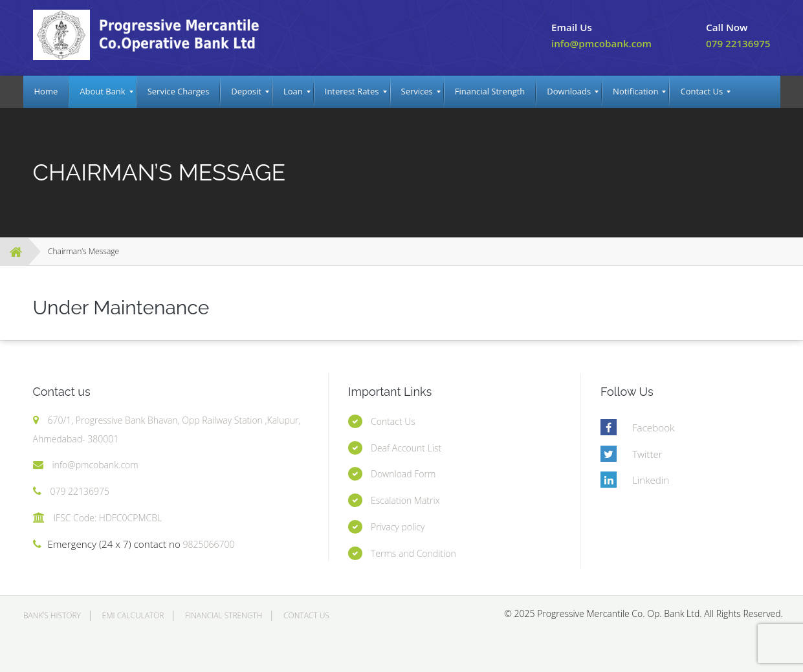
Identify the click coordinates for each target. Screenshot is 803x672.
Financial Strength (224, 615)
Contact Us (393, 421)
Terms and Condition (413, 553)
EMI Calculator (133, 615)
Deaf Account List (406, 448)
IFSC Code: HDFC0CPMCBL (107, 518)
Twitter (647, 454)
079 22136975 (738, 43)
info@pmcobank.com (601, 43)
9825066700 (208, 544)
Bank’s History (52, 615)
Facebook (653, 428)
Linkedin (651, 480)
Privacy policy (398, 527)
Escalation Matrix (405, 500)
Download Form (403, 474)
